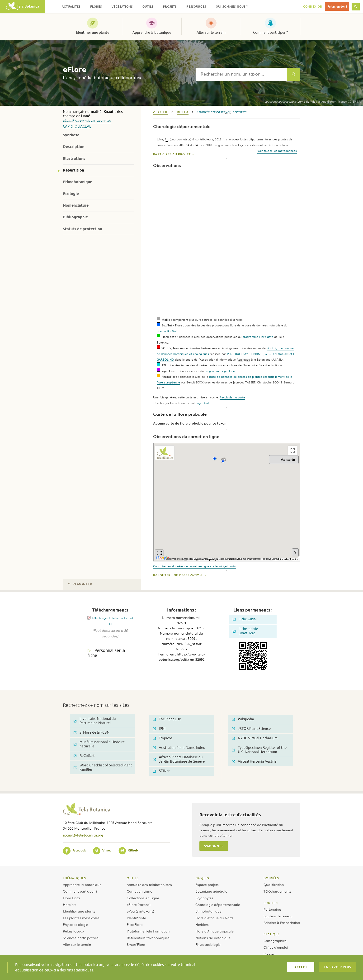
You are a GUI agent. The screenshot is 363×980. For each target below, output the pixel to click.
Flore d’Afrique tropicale (214, 931)
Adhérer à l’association (282, 923)
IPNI (159, 729)
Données (271, 878)
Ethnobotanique (78, 182)
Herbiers (70, 904)
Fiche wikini (245, 619)
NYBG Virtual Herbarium (255, 738)
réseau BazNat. (167, 331)
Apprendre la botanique (152, 33)
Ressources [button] (196, 7)
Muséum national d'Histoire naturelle (99, 744)
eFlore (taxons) (139, 904)
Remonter (80, 584)
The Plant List (167, 719)
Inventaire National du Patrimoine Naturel (95, 721)
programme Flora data (258, 337)
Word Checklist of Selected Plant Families (103, 767)
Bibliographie (75, 217)
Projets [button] (170, 7)
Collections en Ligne (143, 898)
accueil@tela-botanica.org (83, 835)
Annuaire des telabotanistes (149, 884)
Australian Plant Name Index (179, 748)
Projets (202, 878)
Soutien (271, 903)
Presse (269, 954)
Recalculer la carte (232, 397)
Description (74, 147)
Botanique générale (211, 891)
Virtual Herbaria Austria (254, 762)
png (198, 403)
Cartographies (275, 941)
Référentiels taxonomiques (148, 938)
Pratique (272, 934)
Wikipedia (243, 719)
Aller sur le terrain (211, 33)
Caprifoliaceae (77, 127)
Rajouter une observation (178, 575)
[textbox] (241, 74)
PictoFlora (135, 924)
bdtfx (183, 112)
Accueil (161, 112)
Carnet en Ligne (139, 891)
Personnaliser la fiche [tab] (106, 653)
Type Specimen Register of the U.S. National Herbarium (259, 750)
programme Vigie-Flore (220, 371)
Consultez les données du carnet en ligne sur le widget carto (195, 566)
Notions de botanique (213, 938)
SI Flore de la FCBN (92, 733)
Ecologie (71, 194)
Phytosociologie (75, 924)
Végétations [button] (122, 7)
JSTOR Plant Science (251, 729)
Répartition (73, 170)
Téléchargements (277, 891)
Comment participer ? (270, 33)
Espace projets (207, 884)
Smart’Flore (136, 944)
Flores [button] (96, 7)
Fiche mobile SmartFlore (245, 631)
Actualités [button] (71, 7)
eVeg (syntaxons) (140, 911)
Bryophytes (204, 898)
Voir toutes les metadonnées (277, 151)
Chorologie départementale (218, 904)
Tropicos (163, 738)
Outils (133, 878)
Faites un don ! (337, 7)
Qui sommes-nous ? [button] (232, 7)
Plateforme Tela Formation (148, 931)
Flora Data (71, 898)
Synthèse (71, 135)
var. (93, 121)
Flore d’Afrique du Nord (214, 918)
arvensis (83, 121)
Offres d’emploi (276, 947)
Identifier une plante (93, 33)
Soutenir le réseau (278, 916)
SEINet (161, 771)
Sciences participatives (81, 938)
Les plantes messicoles (81, 918)
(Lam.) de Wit (290, 101)
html (206, 403)
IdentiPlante (136, 918)
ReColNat (84, 756)
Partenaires (273, 909)
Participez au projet (172, 154)
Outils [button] (148, 7)
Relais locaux (73, 931)
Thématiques (74, 878)
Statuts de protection (82, 229)
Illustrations (74, 159)
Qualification (274, 884)
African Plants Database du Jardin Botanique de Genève (179, 759)
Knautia (69, 121)
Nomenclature (76, 205)
